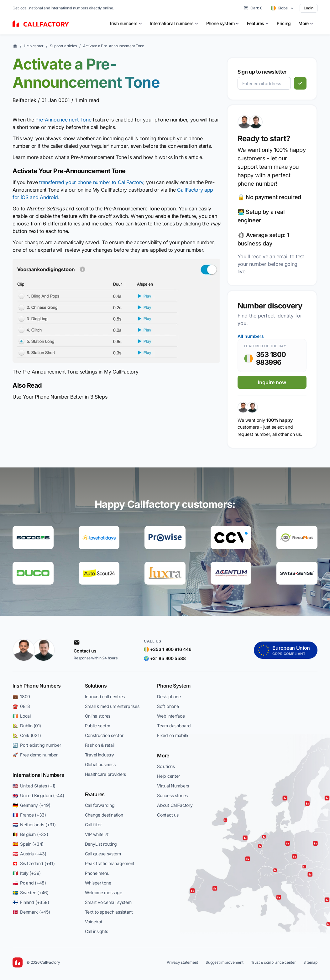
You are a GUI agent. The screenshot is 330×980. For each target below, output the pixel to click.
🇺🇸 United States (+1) (34, 786)
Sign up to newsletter (262, 72)
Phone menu (97, 873)
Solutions (96, 686)
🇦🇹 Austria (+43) (29, 854)
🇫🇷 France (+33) (29, 815)
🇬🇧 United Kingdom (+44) (38, 795)
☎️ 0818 (21, 706)
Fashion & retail (100, 745)
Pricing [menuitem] (284, 23)
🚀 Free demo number (35, 755)
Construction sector (104, 735)
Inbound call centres (105, 696)
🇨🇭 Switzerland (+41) (34, 863)
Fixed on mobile (173, 735)
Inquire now (272, 382)
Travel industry (100, 755)
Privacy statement (182, 962)
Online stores (98, 716)
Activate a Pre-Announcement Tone (114, 46)
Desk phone (169, 696)
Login (309, 8)
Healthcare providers (105, 774)
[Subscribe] (300, 83)
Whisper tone (98, 883)
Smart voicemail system (108, 902)
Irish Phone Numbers (37, 686)
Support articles (63, 46)
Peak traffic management (110, 863)
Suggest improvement (224, 962)
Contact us (168, 815)
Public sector (98, 726)
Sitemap (310, 962)
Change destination (104, 815)
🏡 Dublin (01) (27, 726)
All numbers (251, 336)
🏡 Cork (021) (27, 735)
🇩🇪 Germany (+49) (31, 805)
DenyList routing (101, 844)
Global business (100, 764)
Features (95, 794)
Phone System (174, 686)
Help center (34, 46)
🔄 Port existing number (37, 745)
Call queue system (103, 854)
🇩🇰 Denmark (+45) (31, 912)
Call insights (97, 931)
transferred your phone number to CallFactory (91, 182)
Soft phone (168, 706)
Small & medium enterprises (112, 706)
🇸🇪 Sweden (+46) (31, 892)
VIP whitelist (97, 834)
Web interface (171, 716)
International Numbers (38, 775)
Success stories (172, 795)
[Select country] (283, 8)
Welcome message (104, 892)
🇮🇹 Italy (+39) (27, 873)
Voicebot (94, 922)
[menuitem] (126, 23)
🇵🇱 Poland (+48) (29, 883)
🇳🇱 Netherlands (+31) (34, 825)
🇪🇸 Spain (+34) (28, 844)
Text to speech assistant (109, 912)
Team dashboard (174, 726)
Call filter (93, 825)
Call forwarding (100, 805)
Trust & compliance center (273, 962)
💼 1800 (21, 696)
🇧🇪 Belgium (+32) (30, 834)
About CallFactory (175, 805)
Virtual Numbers (173, 786)
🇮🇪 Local (22, 716)
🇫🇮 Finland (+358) (31, 902)
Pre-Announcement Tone (63, 120)
